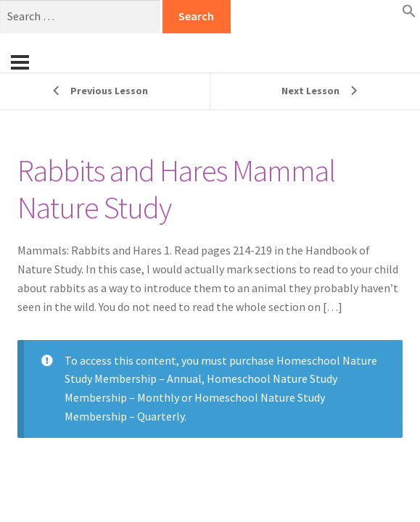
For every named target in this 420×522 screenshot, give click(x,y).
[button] (409, 14)
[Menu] (20, 62)
